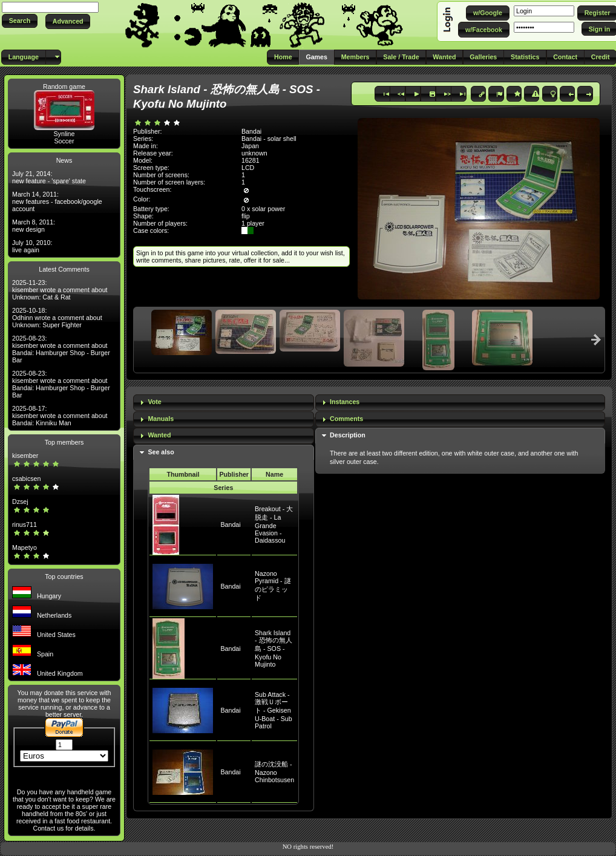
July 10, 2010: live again (32, 246)
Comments (346, 419)
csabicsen (26, 479)
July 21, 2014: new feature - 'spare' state (49, 177)
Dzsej (20, 502)
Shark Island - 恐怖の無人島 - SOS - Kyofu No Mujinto (274, 649)
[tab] (224, 403)
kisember (25, 456)
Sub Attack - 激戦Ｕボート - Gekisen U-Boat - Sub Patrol (274, 710)
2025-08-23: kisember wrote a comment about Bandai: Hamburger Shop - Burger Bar (61, 349)
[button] (20, 21)
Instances (345, 402)
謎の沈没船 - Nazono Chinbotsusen (274, 772)
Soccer (64, 141)
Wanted (159, 435)
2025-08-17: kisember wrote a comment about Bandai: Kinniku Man (60, 416)
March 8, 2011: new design (34, 226)
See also (161, 452)
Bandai (230, 524)
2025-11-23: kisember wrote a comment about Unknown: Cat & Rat (60, 290)
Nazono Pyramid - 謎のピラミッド (273, 586)
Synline (64, 134)
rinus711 (25, 524)
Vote (154, 402)
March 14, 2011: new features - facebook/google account (57, 201)
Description (348, 435)
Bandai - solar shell (269, 139)
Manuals (161, 419)
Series (223, 488)
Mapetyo (25, 547)
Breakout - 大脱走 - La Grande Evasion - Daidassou (274, 524)
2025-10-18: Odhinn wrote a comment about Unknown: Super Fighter (57, 318)
